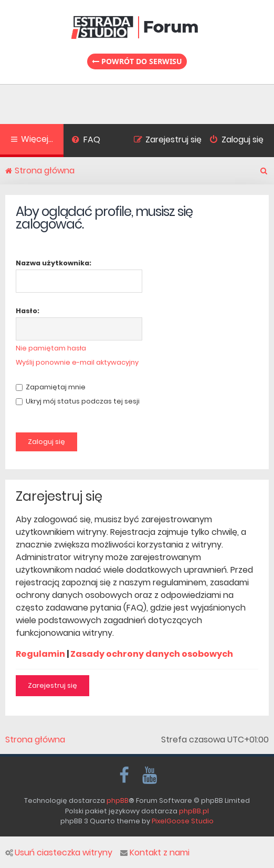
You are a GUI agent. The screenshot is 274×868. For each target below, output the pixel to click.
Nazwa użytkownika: (54, 263)
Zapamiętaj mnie (51, 387)
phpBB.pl (194, 811)
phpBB (118, 800)
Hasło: (28, 311)
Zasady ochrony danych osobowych (152, 654)
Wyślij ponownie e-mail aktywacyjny (77, 362)
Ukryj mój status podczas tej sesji (78, 401)
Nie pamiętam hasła (51, 348)
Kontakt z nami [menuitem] (155, 853)
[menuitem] (86, 141)
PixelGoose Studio (183, 821)
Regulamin (40, 654)
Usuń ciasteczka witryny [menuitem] (59, 853)
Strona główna (35, 740)
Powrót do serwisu (137, 61)
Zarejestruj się (52, 685)
